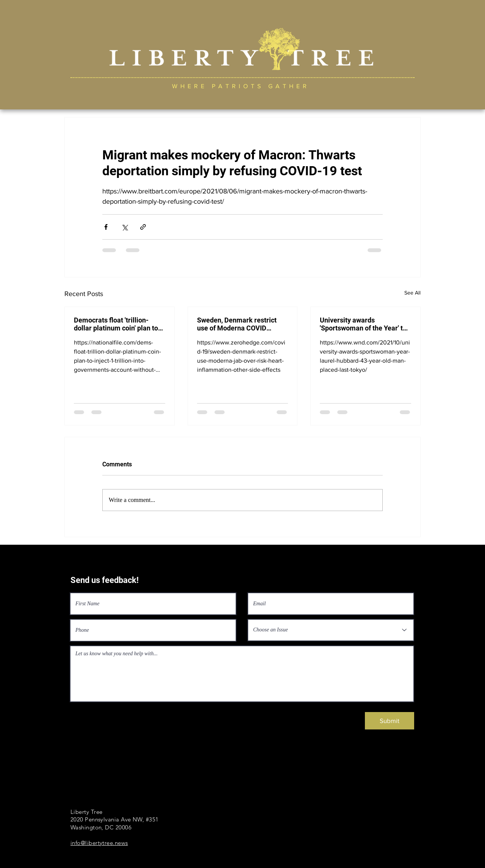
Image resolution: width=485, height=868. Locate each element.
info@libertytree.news (99, 843)
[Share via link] (143, 227)
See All (412, 293)
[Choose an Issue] (331, 630)
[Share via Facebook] (106, 227)
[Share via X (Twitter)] (124, 227)
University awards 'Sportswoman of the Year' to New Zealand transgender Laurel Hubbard (363, 324)
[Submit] (390, 721)
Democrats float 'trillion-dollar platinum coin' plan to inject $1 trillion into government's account (116, 324)
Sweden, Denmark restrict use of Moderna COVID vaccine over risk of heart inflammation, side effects (237, 324)
